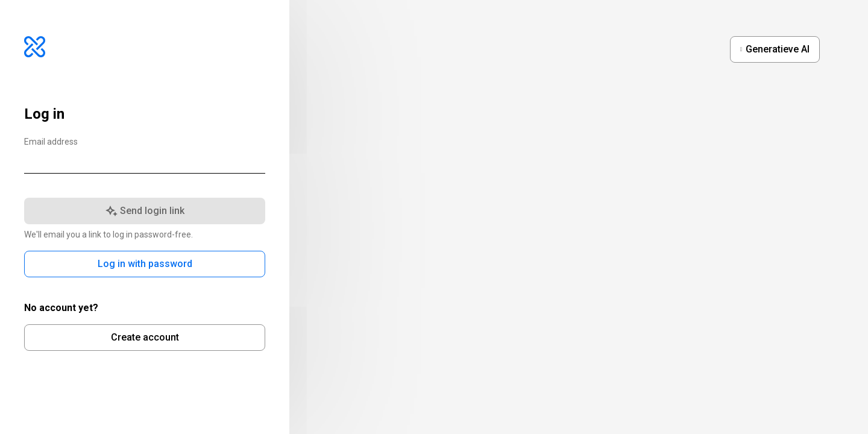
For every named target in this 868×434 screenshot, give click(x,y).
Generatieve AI (778, 49)
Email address (51, 142)
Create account (145, 337)
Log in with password (145, 264)
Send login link (145, 211)
